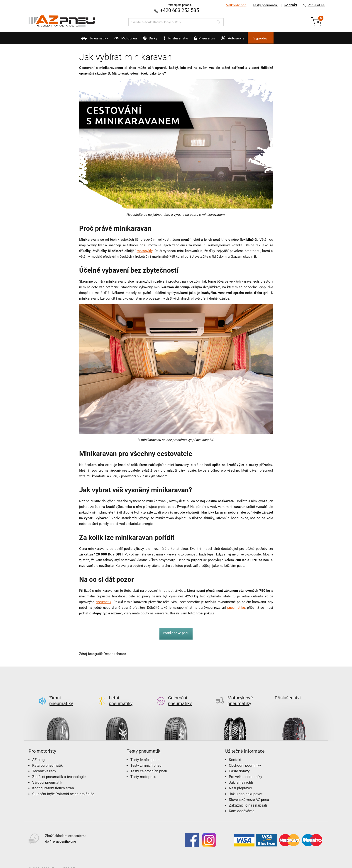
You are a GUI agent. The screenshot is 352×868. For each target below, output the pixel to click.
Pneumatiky (76, 40)
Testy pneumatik (265, 5)
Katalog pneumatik (47, 758)
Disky (144, 40)
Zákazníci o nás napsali (248, 798)
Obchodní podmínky (245, 758)
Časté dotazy (239, 763)
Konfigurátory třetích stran (53, 781)
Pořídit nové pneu (176, 633)
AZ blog (38, 752)
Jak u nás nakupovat (246, 786)
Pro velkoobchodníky (246, 769)
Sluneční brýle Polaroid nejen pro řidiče (63, 786)
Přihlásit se (312, 5)
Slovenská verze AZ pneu (249, 792)
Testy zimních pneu (146, 758)
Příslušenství (178, 38)
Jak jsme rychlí (241, 775)
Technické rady (44, 763)
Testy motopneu (143, 769)
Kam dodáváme (242, 803)
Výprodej (278, 38)
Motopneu (113, 40)
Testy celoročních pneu (149, 763)
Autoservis (245, 40)
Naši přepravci (240, 781)
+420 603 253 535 (179, 10)
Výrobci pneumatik (47, 775)
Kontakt (290, 5)
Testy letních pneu (145, 752)
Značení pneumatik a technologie (59, 769)
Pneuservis (211, 40)
